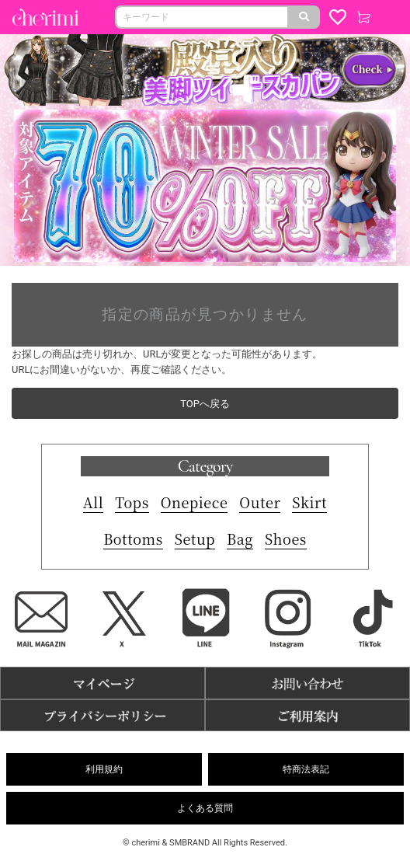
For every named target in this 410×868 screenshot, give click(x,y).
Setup (195, 539)
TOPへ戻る (205, 404)
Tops (132, 502)
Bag (240, 539)
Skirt (309, 502)
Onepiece (195, 502)
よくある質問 (205, 808)
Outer (260, 502)
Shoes (286, 539)
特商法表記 (306, 769)
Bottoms (133, 539)
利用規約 (104, 769)
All (94, 502)
